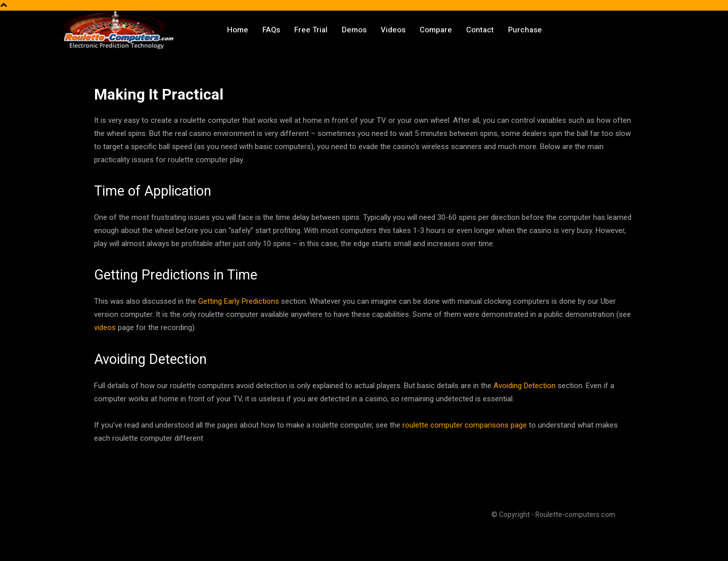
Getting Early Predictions (239, 301)
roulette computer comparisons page (465, 425)
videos (105, 328)
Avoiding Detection (525, 386)
